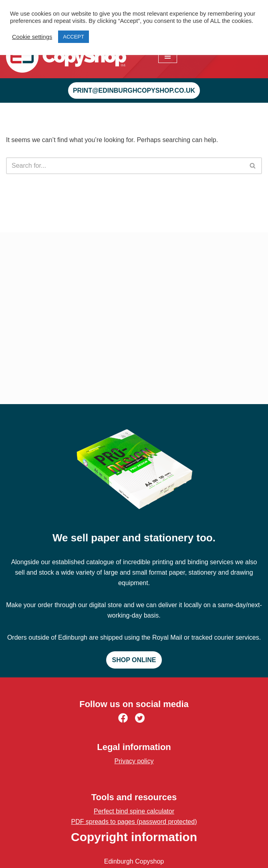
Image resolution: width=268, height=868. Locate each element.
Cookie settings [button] (32, 37)
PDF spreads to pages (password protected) (134, 822)
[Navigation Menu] (168, 56)
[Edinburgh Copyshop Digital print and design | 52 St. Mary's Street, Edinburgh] (66, 56)
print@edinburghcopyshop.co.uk (134, 90)
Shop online (134, 660)
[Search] (125, 166)
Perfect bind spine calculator (134, 811)
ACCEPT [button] (74, 37)
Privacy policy (134, 761)
